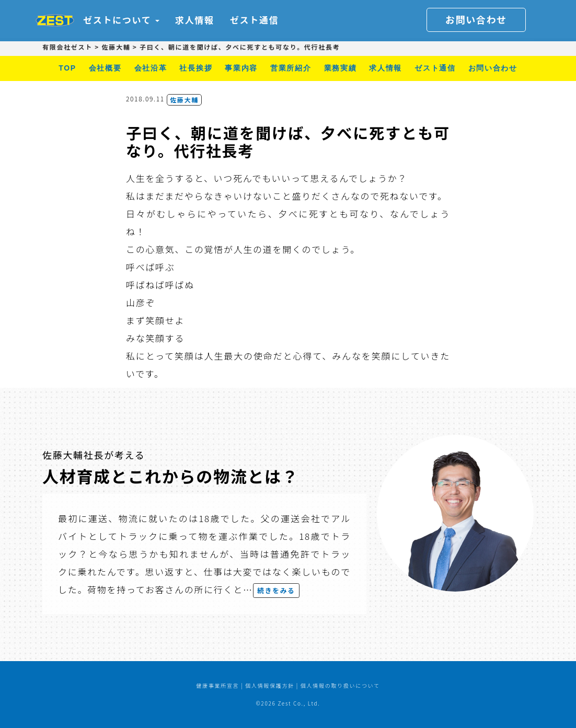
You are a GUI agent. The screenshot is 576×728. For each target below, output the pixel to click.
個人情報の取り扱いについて (340, 685)
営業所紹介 (291, 68)
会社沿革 (151, 68)
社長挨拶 (196, 68)
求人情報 (195, 20)
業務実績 (341, 68)
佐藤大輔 (184, 100)
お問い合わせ (476, 19)
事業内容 (241, 68)
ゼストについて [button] (121, 20)
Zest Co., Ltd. (299, 703)
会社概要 (105, 68)
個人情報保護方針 (270, 685)
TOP (67, 68)
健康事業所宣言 (217, 685)
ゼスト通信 (255, 20)
